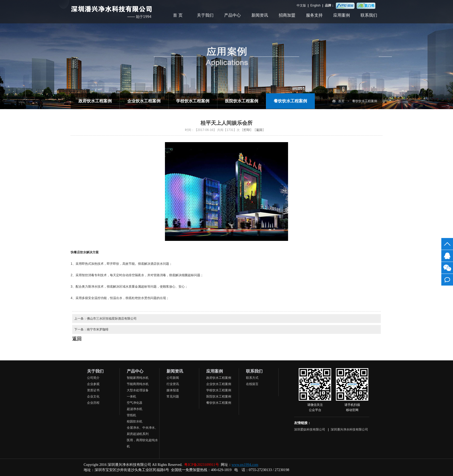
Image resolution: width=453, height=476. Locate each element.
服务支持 (314, 15)
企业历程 (93, 403)
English (315, 5)
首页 (341, 101)
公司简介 (93, 378)
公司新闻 (173, 378)
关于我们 (205, 15)
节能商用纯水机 (138, 384)
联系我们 (369, 15)
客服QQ (447, 256)
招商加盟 (287, 15)
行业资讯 (173, 384)
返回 (259, 130)
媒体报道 (173, 390)
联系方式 (252, 378)
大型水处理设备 (138, 390)
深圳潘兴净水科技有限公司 (349, 429)
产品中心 (232, 15)
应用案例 (342, 15)
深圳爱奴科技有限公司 (310, 429)
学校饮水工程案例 (193, 101)
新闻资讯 (260, 15)
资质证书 (93, 390)
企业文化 (93, 396)
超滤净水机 (135, 409)
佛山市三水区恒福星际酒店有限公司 (112, 319)
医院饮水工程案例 (242, 101)
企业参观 (93, 384)
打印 (247, 130)
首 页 (178, 15)
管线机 (131, 415)
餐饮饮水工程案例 (290, 101)
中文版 (302, 5)
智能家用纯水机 (138, 378)
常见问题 (173, 396)
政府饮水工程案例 (95, 101)
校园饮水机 (135, 421)
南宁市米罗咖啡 (98, 329)
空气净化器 (135, 403)
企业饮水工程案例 (144, 101)
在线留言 (252, 384)
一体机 (131, 396)
